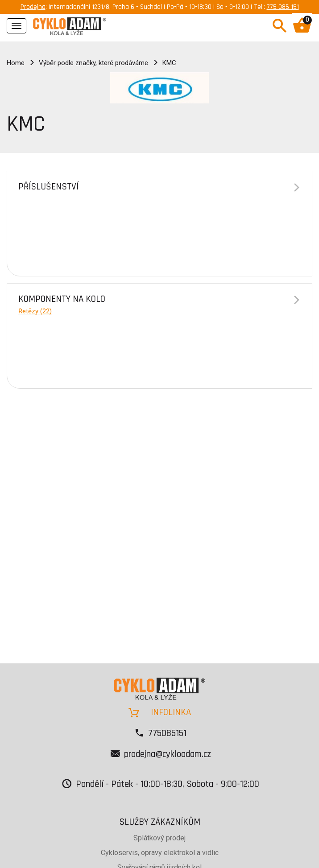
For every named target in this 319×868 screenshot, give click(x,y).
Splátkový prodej (159, 838)
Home (16, 63)
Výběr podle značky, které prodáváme (93, 63)
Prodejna (33, 7)
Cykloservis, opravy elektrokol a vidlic (160, 853)
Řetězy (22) (35, 311)
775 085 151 (283, 7)
